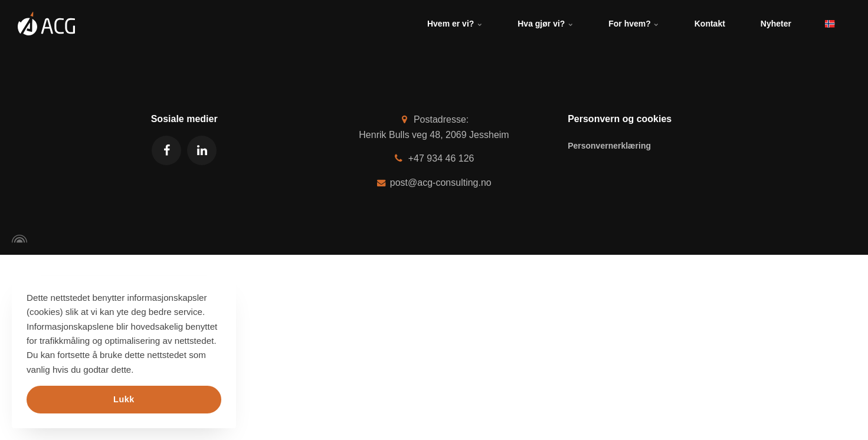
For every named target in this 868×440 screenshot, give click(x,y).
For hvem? (633, 24)
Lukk (124, 399)
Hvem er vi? (455, 24)
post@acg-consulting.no (434, 183)
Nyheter (776, 24)
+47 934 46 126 (434, 158)
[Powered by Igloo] (18, 239)
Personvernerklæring (609, 146)
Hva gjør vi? (545, 24)
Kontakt (710, 24)
